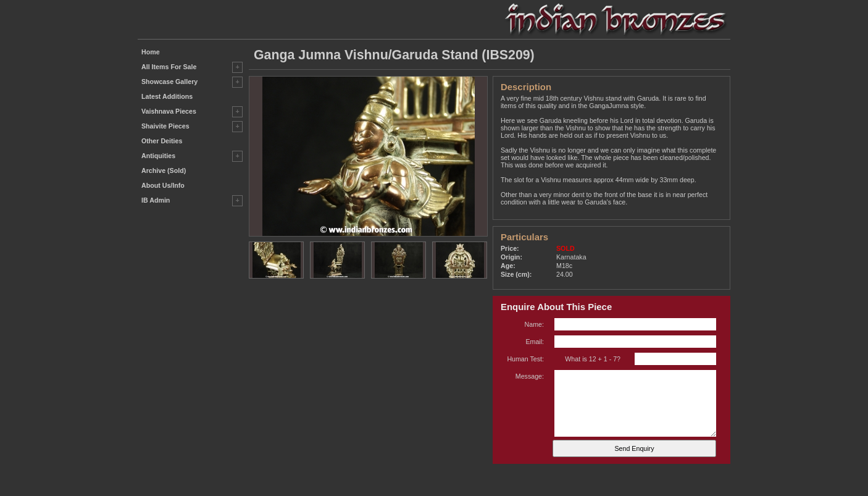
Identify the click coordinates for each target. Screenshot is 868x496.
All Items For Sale (169, 67)
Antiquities (158, 156)
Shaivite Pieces (165, 126)
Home (151, 52)
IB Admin (156, 200)
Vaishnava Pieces (169, 111)
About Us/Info (163, 185)
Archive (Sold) (164, 170)
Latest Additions (167, 96)
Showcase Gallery (169, 82)
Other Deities (162, 141)
